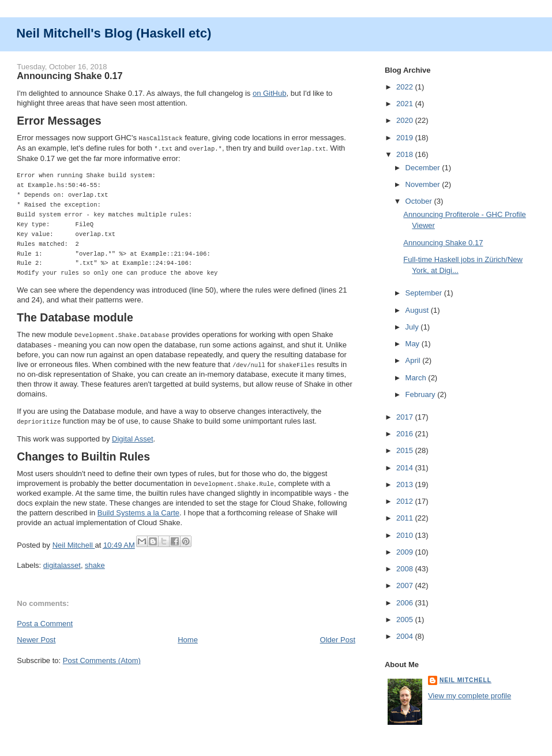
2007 (406, 585)
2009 (406, 552)
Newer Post (36, 636)
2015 (406, 450)
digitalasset (62, 562)
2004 (406, 636)
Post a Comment (45, 620)
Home (188, 636)
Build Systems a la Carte (138, 509)
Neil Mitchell (74, 542)
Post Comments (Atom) (102, 657)
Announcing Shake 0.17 (443, 243)
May (414, 344)
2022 (406, 87)
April (414, 360)
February (422, 394)
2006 (406, 603)
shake (95, 562)
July (413, 327)
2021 (406, 104)
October (420, 201)
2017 (406, 417)
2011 (406, 518)
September (425, 293)
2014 (406, 468)
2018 (406, 154)
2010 (406, 535)
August (418, 310)
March (417, 378)
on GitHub (270, 93)
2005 (406, 620)
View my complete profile (470, 696)
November (424, 184)
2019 (406, 138)
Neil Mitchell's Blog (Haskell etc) (114, 33)
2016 (406, 434)
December (424, 168)
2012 (406, 501)
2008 (406, 569)
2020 (406, 120)
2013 (406, 484)
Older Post (338, 636)
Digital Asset (133, 436)
